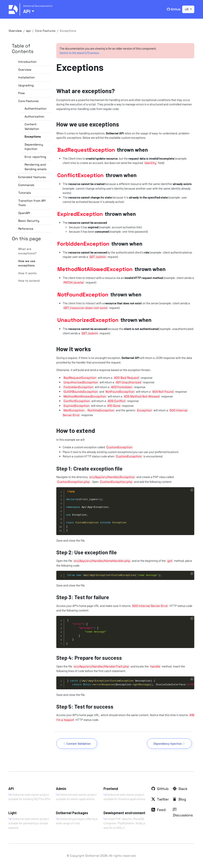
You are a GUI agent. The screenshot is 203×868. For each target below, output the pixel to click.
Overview (15, 31)
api (28, 31)
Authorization (34, 116)
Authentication (35, 108)
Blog (180, 799)
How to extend (29, 281)
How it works (27, 273)
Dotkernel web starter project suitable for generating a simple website (29, 823)
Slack (180, 789)
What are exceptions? (27, 251)
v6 (187, 9)
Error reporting (35, 157)
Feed (159, 810)
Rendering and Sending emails (36, 167)
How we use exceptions (27, 263)
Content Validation (32, 126)
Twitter (160, 799)
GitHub (174, 9)
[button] (33, 70)
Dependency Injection (34, 147)
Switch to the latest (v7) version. (80, 53)
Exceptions (33, 136)
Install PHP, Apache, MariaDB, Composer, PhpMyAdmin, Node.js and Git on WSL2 (124, 823)
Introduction (27, 62)
